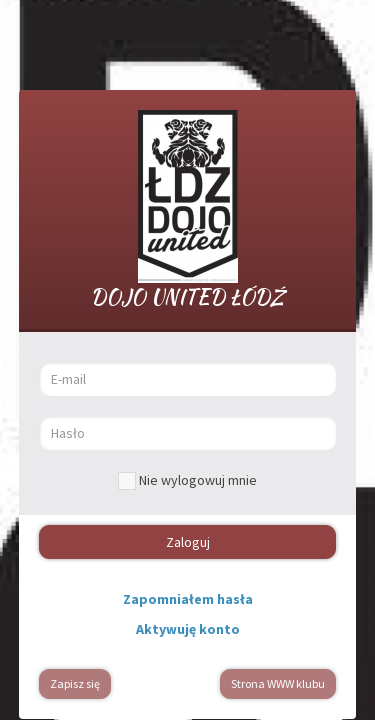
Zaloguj (188, 542)
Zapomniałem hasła (188, 599)
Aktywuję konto (188, 629)
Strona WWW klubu (278, 683)
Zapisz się (75, 683)
